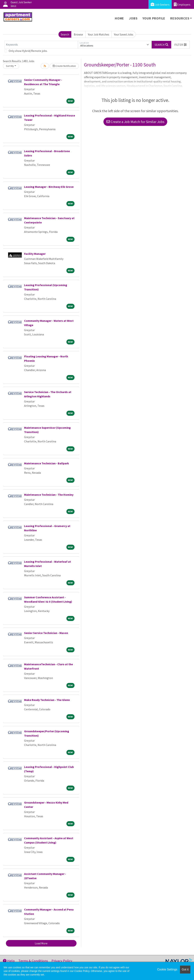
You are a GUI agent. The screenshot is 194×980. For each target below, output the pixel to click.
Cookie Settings (167, 969)
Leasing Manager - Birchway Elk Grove (49, 187)
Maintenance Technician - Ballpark (47, 463)
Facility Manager (35, 254)
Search (65, 34)
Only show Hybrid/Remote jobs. (28, 51)
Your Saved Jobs (124, 34)
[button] (181, 45)
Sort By (10, 66)
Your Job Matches (99, 34)
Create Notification (64, 66)
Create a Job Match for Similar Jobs (135, 122)
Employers (182, 4)
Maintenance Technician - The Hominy (49, 495)
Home (119, 18)
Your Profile (154, 18)
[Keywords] (41, 45)
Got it (185, 969)
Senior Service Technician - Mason (46, 633)
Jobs (133, 18)
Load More (41, 943)
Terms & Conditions (33, 961)
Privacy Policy (62, 961)
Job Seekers (160, 4)
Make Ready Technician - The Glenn (47, 700)
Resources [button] (180, 18)
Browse (78, 34)
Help (9, 961)
